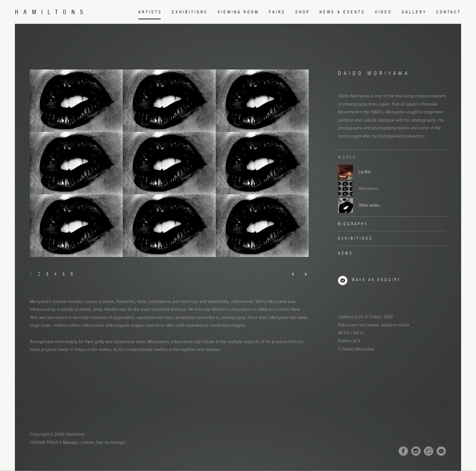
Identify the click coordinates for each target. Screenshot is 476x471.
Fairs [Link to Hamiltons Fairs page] (277, 12)
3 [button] (47, 274)
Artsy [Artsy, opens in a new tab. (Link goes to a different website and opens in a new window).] (429, 451)
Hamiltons (52, 12)
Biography (353, 224)
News (345, 253)
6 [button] (72, 274)
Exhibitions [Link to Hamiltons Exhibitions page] (190, 12)
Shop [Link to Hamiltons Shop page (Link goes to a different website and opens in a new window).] (303, 12)
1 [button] (31, 274)
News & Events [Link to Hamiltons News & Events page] (342, 12)
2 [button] (39, 274)
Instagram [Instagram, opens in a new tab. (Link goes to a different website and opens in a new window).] (416, 451)
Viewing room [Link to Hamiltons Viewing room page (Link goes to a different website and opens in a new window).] (238, 12)
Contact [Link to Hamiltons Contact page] (449, 12)
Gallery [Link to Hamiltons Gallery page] (414, 12)
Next (303, 274)
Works (347, 157)
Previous (290, 274)
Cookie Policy (46, 442)
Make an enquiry (376, 280)
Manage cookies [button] (79, 442)
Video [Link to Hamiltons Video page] (383, 12)
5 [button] (64, 274)
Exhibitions (355, 238)
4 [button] (55, 274)
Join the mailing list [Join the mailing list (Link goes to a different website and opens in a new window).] (441, 451)
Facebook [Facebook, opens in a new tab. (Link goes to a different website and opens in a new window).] (403, 451)
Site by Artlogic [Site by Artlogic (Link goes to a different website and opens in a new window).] (111, 442)
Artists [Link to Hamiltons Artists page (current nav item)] (150, 12)
